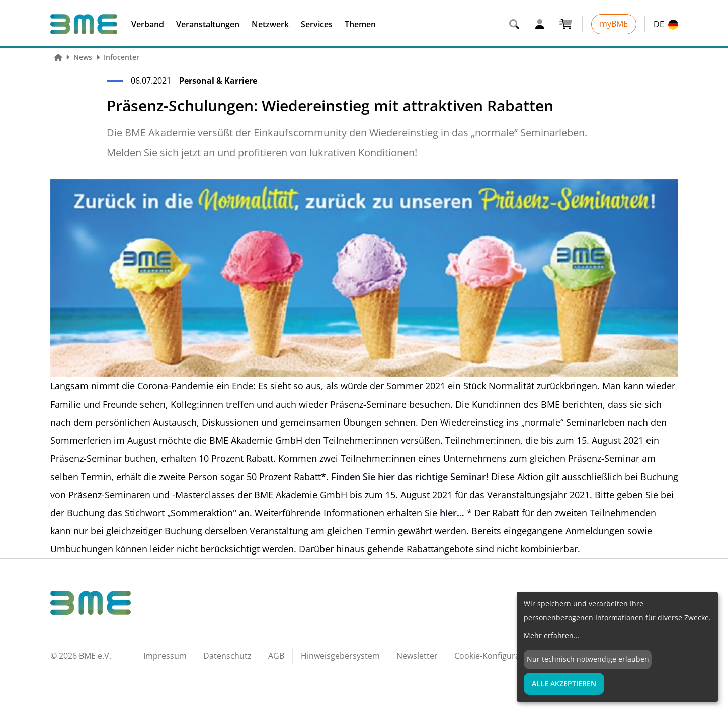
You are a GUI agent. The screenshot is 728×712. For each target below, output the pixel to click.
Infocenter (122, 57)
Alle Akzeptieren (564, 684)
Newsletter (417, 656)
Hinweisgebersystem (340, 656)
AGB (276, 656)
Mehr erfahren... (552, 635)
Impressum (165, 656)
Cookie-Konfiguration (495, 656)
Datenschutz (227, 656)
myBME (614, 24)
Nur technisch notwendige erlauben (588, 659)
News (83, 57)
